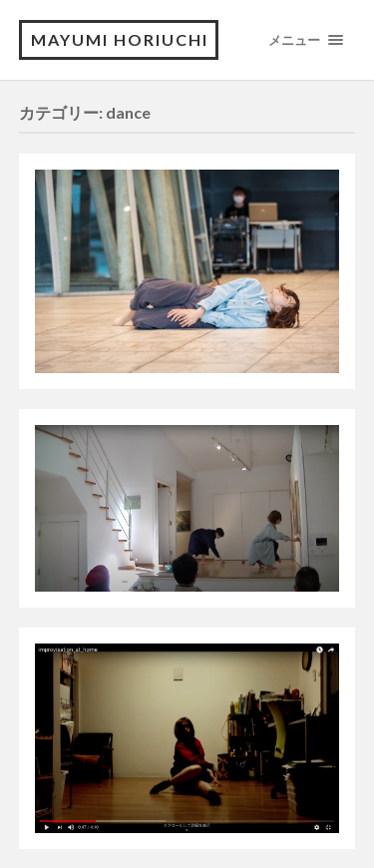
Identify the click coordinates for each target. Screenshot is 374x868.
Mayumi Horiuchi (120, 39)
